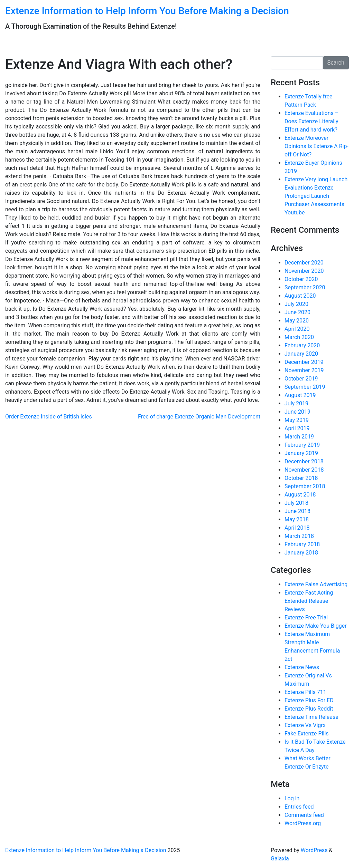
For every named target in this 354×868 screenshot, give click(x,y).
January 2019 (301, 453)
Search (336, 63)
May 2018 (297, 519)
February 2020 (302, 345)
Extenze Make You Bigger (316, 626)
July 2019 (296, 403)
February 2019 (302, 445)
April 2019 (297, 428)
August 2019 (300, 395)
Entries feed (299, 807)
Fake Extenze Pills (307, 734)
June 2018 (297, 511)
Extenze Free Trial (306, 618)
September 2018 (305, 486)
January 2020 (301, 354)
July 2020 (296, 304)
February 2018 (302, 544)
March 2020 (299, 337)
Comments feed (304, 815)
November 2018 (304, 470)
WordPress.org (303, 823)
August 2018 (300, 495)
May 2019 (297, 420)
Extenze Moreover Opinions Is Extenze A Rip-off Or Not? (316, 146)
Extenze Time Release (311, 717)
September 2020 (305, 287)
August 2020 (300, 296)
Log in (292, 798)
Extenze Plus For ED (309, 700)
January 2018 (301, 553)
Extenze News (302, 667)
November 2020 (304, 271)
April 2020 (297, 329)
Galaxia (280, 859)
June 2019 (297, 412)
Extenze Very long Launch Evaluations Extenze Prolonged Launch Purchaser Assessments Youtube (316, 196)
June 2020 (297, 312)
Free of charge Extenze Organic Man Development (199, 417)
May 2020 (297, 321)
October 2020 (301, 279)
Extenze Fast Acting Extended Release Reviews (309, 601)
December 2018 (304, 461)
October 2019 (301, 379)
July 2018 (296, 503)
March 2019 (299, 437)
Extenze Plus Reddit (309, 709)
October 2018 (301, 478)
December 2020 (304, 263)
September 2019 (305, 387)
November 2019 (304, 370)
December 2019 (304, 362)
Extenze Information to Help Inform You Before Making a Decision (147, 11)
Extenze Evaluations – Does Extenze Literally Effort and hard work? (311, 121)
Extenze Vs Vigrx (305, 725)
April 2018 (297, 528)
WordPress (314, 850)
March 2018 (299, 536)
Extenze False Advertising (316, 584)
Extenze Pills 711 (305, 692)
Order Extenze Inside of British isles (49, 417)
